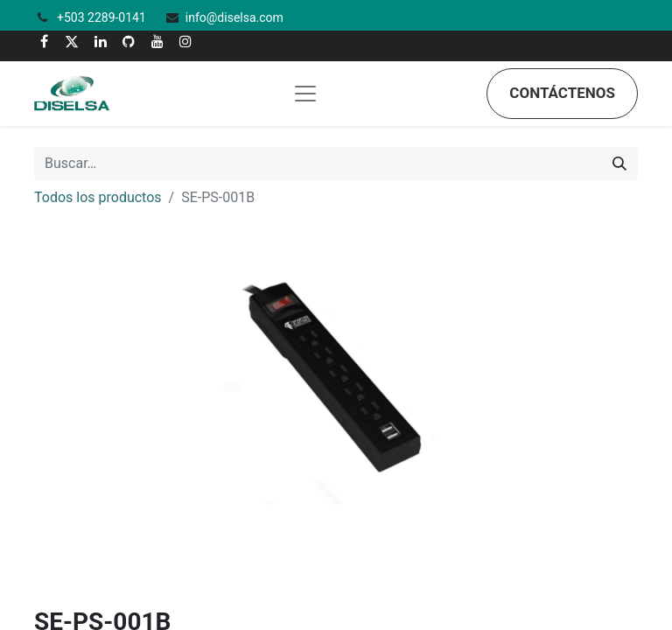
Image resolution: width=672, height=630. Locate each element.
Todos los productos (98, 197)
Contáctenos (562, 93)
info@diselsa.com (234, 17)
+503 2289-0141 (103, 17)
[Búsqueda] (619, 164)
